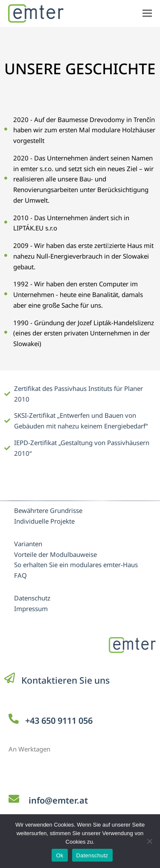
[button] (147, 13)
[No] (149, 841)
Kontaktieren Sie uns (65, 680)
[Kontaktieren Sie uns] (10, 678)
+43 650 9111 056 (59, 721)
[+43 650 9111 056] (14, 719)
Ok (60, 855)
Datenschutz (92, 855)
